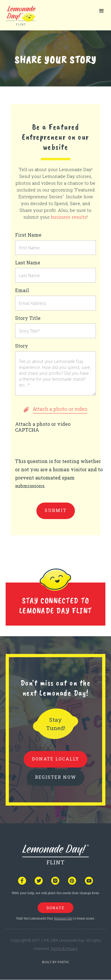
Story (22, 346)
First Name (28, 235)
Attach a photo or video (43, 424)
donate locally (55, 759)
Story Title (28, 318)
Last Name (28, 262)
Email (22, 290)
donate (55, 908)
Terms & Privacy (64, 949)
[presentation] (60, 446)
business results (69, 217)
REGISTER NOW (55, 777)
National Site (63, 918)
